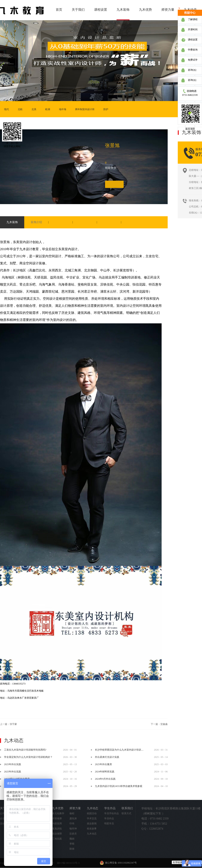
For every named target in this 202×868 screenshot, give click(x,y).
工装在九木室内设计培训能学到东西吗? (25, 750)
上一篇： (8, 724)
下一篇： (159, 724)
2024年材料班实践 (105, 772)
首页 (59, 10)
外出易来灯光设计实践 (107, 757)
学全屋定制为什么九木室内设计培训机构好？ (28, 757)
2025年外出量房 (103, 764)
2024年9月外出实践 (105, 779)
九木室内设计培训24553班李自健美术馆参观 (119, 786)
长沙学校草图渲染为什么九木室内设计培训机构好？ (123, 750)
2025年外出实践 (13, 764)
